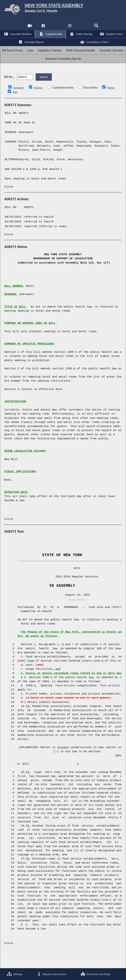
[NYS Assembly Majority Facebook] (43, 28)
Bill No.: (9, 89)
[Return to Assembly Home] (63, 10)
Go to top (9, 201)
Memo (112, 102)
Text (15, 107)
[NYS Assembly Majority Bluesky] (83, 28)
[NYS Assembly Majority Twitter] (56, 28)
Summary (19, 102)
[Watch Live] (29, 28)
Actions (39, 102)
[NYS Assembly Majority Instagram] (70, 28)
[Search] (97, 28)
